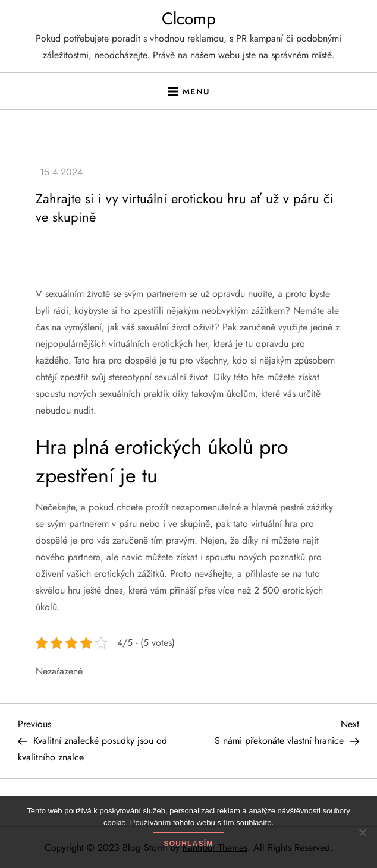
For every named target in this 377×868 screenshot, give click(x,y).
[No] (362, 832)
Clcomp (189, 19)
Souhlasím (189, 844)
